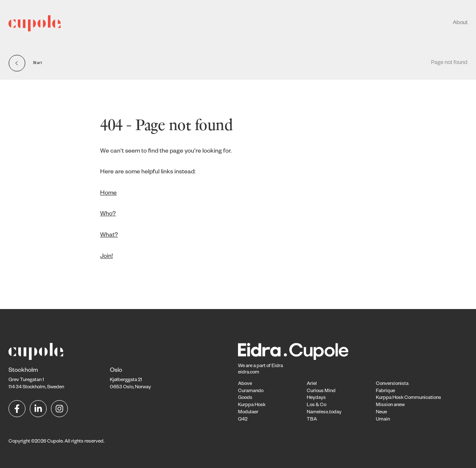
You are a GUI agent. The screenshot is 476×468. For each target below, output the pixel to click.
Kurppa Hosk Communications (409, 398)
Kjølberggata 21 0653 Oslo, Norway (130, 379)
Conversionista (392, 384)
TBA (312, 420)
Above (245, 384)
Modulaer (248, 413)
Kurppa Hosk (252, 405)
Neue (381, 413)
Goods (245, 398)
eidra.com (249, 373)
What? (109, 236)
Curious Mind (321, 391)
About (460, 23)
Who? (108, 214)
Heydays (316, 398)
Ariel (312, 384)
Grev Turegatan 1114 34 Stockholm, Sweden (36, 379)
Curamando (251, 391)
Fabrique (385, 391)
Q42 (243, 420)
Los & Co (316, 405)
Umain (383, 420)
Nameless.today (324, 413)
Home (108, 194)
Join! (106, 257)
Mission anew (390, 405)
